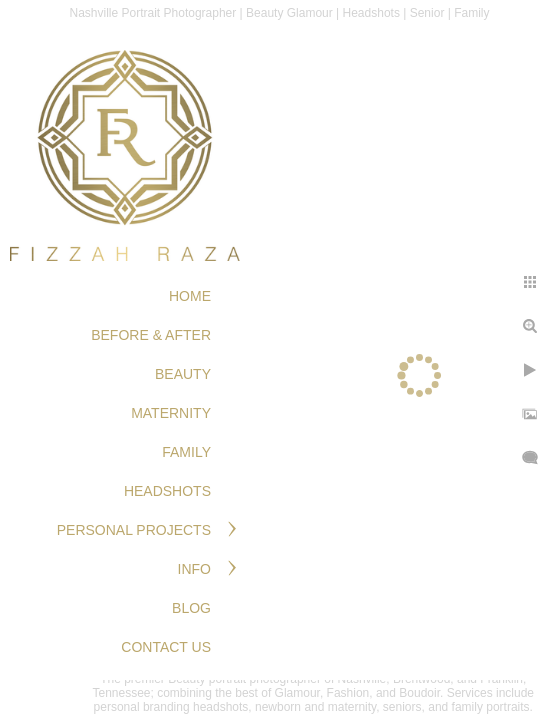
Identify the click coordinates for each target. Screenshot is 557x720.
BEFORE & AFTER (151, 335)
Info (194, 569)
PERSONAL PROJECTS (134, 530)
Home (190, 296)
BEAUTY (183, 374)
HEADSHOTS (167, 491)
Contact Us (166, 647)
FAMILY (186, 452)
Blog (191, 608)
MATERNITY (171, 413)
